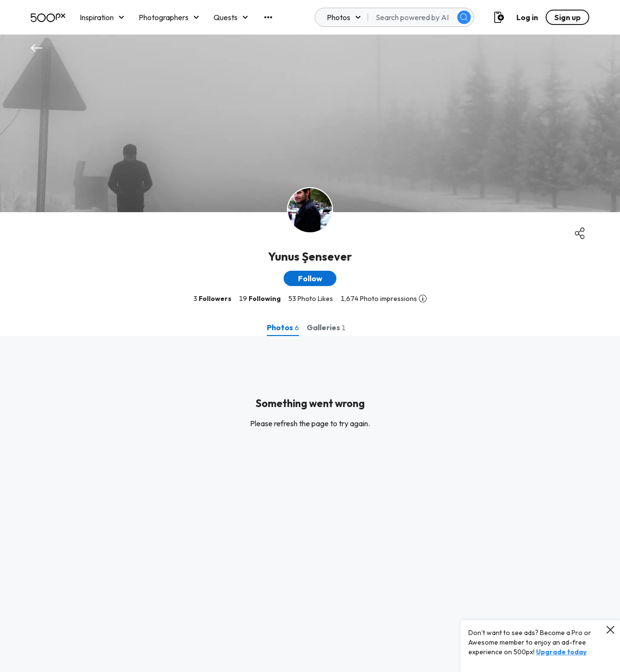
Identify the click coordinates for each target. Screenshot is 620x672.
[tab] (283, 327)
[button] (310, 278)
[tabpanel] (310, 504)
